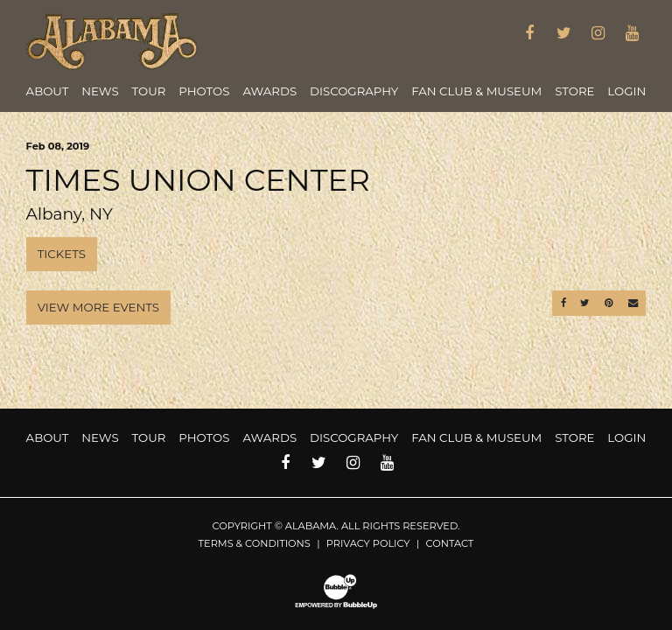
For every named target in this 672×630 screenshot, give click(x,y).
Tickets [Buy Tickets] (62, 254)
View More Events (98, 307)
